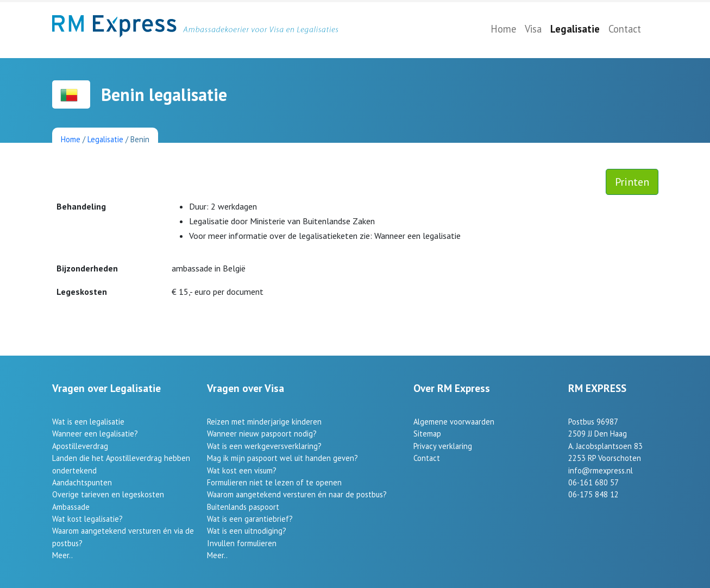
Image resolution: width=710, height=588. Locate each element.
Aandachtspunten (82, 482)
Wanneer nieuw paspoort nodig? (262, 434)
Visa (533, 29)
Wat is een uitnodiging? (247, 531)
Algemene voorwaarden (454, 422)
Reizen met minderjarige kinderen (264, 422)
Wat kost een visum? (242, 470)
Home (503, 29)
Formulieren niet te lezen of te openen (274, 482)
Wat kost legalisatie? (87, 519)
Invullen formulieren (242, 543)
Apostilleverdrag (80, 446)
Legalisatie (575, 29)
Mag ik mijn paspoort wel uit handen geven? (282, 458)
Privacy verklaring (443, 446)
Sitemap (427, 434)
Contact (625, 29)
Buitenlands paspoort (243, 507)
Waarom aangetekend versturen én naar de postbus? (297, 494)
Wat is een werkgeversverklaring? (264, 446)
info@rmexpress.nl (601, 470)
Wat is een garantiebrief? (250, 519)
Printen (632, 182)
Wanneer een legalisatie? (95, 434)
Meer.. (62, 555)
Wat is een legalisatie (88, 422)
